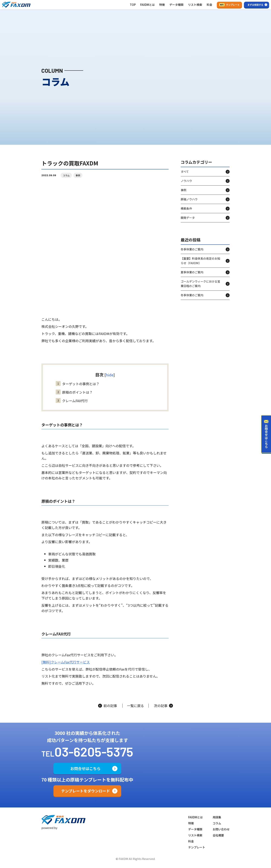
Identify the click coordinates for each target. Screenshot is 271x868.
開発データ (188, 221)
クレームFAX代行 (72, 404)
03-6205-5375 (94, 751)
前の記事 (108, 706)
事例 (78, 179)
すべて (185, 175)
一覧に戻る (135, 706)
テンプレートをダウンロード (86, 791)
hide (110, 378)
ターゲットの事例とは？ (78, 387)
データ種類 (176, 5)
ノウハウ (186, 184)
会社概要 (218, 835)
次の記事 (163, 706)
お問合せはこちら (85, 768)
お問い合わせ (221, 829)
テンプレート (229, 5)
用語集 (217, 817)
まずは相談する (255, 5)
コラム (66, 179)
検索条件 (186, 212)
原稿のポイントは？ (74, 395)
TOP (133, 5)
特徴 (162, 5)
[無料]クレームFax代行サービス (66, 665)
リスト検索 (195, 5)
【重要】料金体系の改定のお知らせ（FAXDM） (200, 264)
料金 (209, 5)
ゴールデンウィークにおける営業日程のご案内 (200, 287)
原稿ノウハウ (189, 203)
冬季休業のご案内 (192, 253)
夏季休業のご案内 (192, 276)
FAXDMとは (147, 5)
